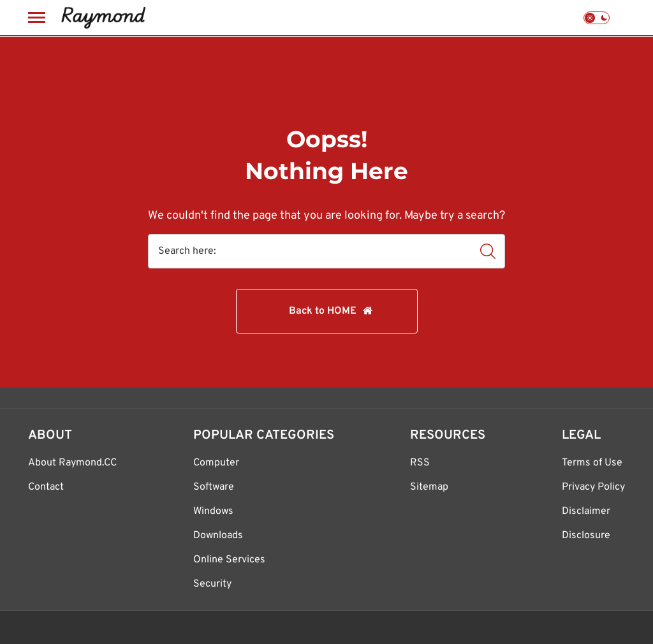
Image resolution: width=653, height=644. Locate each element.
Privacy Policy (593, 487)
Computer (216, 463)
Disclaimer (586, 511)
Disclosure (586, 536)
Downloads (218, 536)
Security (212, 584)
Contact (46, 487)
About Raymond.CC (72, 463)
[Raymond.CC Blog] (103, 18)
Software (214, 487)
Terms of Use (592, 463)
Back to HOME (323, 311)
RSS (420, 463)
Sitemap (429, 487)
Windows (213, 511)
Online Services (229, 560)
